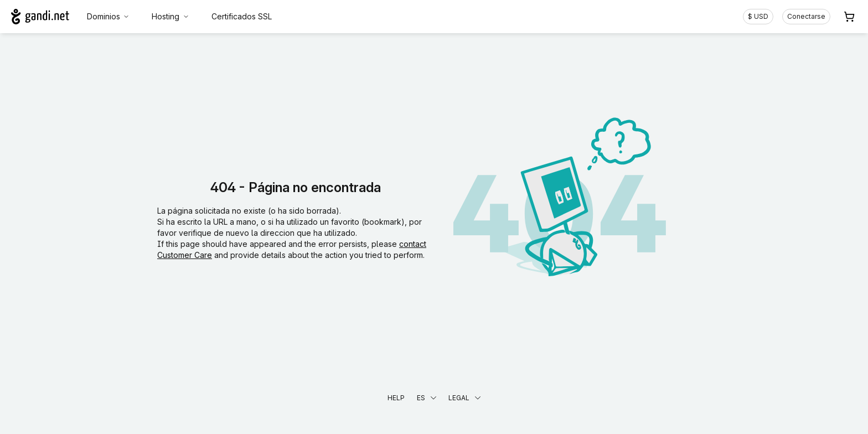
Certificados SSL (242, 16)
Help (396, 398)
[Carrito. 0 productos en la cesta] (849, 17)
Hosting (170, 16)
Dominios (108, 16)
